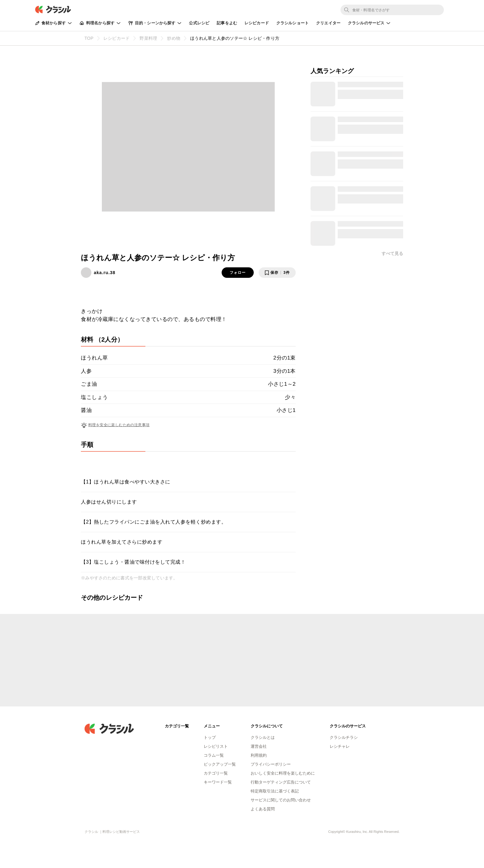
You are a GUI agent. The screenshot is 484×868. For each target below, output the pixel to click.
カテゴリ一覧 (216, 773)
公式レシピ (199, 23)
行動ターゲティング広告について (281, 782)
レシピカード (257, 23)
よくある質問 (263, 809)
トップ (210, 737)
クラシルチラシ (344, 737)
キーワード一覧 (218, 782)
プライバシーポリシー (271, 764)
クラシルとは (263, 737)
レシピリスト (216, 746)
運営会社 (259, 746)
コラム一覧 (214, 755)
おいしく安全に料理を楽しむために (283, 773)
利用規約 (259, 755)
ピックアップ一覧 (220, 764)
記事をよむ (227, 23)
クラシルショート (292, 23)
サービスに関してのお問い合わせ (281, 800)
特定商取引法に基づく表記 (275, 791)
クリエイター (328, 23)
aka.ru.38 (105, 273)
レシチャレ (340, 746)
